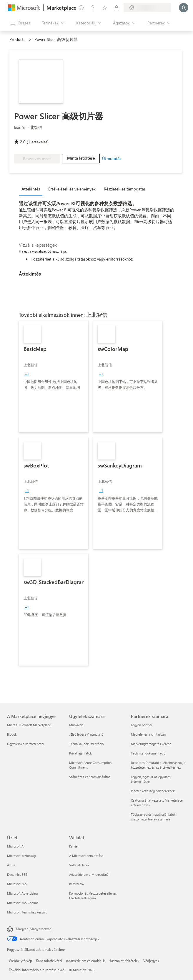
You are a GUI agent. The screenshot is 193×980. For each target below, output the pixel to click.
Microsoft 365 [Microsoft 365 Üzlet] (17, 884)
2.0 (23, 142)
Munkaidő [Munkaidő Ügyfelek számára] (76, 725)
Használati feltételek (124, 961)
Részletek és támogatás (125, 189)
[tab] (32, 189)
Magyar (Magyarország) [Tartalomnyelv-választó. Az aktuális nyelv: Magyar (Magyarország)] (34, 929)
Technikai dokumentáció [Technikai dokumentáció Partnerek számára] (148, 753)
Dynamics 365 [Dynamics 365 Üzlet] (17, 874)
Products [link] (17, 39)
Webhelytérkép (20, 961)
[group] (27, 374)
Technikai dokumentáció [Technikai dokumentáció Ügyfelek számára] (86, 744)
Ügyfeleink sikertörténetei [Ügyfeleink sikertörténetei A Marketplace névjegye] (26, 744)
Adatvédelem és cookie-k (85, 961)
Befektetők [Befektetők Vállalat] (77, 884)
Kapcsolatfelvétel (49, 961)
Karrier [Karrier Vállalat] (74, 846)
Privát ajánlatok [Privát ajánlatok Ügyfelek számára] (80, 753)
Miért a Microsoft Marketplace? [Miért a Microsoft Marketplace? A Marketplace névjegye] (30, 725)
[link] (54, 377)
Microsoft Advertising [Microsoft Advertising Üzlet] (22, 893)
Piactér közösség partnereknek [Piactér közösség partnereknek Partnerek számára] (153, 791)
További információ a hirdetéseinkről (37, 970)
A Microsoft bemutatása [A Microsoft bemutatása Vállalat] (86, 856)
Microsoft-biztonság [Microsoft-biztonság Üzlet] (21, 856)
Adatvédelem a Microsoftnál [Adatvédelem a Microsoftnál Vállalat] (89, 874)
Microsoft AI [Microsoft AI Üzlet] (16, 846)
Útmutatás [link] (112, 159)
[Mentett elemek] (105, 8)
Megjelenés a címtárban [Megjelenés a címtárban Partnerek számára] (148, 734)
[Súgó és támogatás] (93, 8)
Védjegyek (151, 961)
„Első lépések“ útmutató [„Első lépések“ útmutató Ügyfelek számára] (86, 734)
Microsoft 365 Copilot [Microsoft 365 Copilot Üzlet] (23, 903)
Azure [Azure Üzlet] (11, 865)
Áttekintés (31, 189)
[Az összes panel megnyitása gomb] (20, 23)
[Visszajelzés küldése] (81, 8)
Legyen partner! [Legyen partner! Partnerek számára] (142, 725)
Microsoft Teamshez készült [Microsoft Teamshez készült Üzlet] (27, 912)
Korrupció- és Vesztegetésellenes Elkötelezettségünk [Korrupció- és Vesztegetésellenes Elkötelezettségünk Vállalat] (93, 896)
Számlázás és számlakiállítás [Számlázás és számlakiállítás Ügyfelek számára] (90, 777)
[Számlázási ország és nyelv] (147, 8)
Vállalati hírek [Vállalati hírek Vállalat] (79, 865)
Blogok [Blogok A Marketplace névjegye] (12, 734)
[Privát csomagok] (117, 8)
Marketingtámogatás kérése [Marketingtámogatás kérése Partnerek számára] (151, 744)
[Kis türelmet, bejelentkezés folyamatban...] (184, 8)
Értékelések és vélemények (72, 189)
